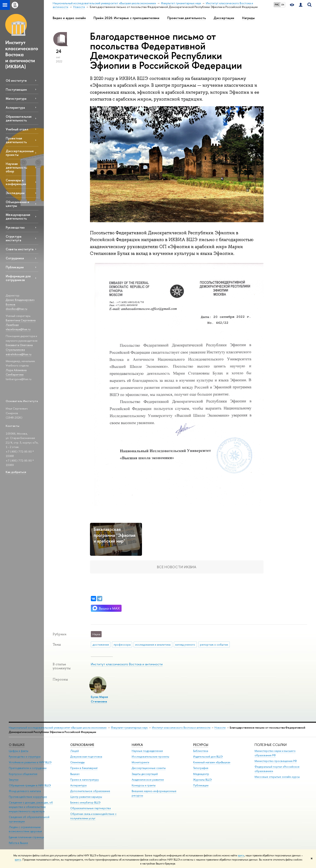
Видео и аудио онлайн (69, 18)
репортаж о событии (214, 644)
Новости (220, 728)
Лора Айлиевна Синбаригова (16, 372)
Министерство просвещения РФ (276, 761)
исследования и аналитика (153, 644)
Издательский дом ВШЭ (208, 757)
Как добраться (16, 472)
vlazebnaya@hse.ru (18, 329)
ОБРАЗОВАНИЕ (82, 745)
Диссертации (224, 18)
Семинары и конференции (16, 182)
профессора (122, 644)
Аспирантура (15, 107)
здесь (241, 855)
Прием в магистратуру (84, 780)
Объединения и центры (17, 204)
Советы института (20, 249)
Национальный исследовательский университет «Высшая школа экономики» (58, 728)
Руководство (15, 227)
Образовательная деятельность (19, 118)
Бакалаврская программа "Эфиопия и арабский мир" (115, 535)
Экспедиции (15, 193)
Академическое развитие (148, 780)
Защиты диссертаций (145, 774)
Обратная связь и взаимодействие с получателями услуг (93, 816)
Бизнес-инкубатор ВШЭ (85, 802)
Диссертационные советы (149, 768)
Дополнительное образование (90, 791)
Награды (248, 18)
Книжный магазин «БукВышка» (212, 762)
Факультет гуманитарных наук (129, 728)
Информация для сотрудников (18, 278)
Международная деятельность (18, 217)
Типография (201, 768)
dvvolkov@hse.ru (16, 309)
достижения (101, 644)
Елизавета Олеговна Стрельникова (19, 347)
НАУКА (137, 745)
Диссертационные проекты (20, 153)
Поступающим (16, 89)
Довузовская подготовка (86, 757)
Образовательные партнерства (90, 808)
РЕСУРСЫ (201, 745)
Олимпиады (77, 762)
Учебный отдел (17, 129)
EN (283, 5)
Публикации (15, 267)
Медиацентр (201, 774)
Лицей (75, 751)
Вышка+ (75, 774)
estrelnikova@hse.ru (19, 354)
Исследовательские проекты (150, 757)
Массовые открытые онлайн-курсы (277, 777)
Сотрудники (15, 258)
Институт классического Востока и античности (127, 664)
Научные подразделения (147, 751)
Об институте (16, 80)
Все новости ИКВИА (177, 567)
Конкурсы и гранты (144, 785)
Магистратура (16, 98)
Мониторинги (140, 762)
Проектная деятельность (16, 140)
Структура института (13, 238)
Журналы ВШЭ (202, 780)
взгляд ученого (185, 644)
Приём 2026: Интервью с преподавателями (126, 18)
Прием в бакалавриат (84, 768)
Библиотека (201, 751)
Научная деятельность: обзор (17, 167)
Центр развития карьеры (86, 797)
